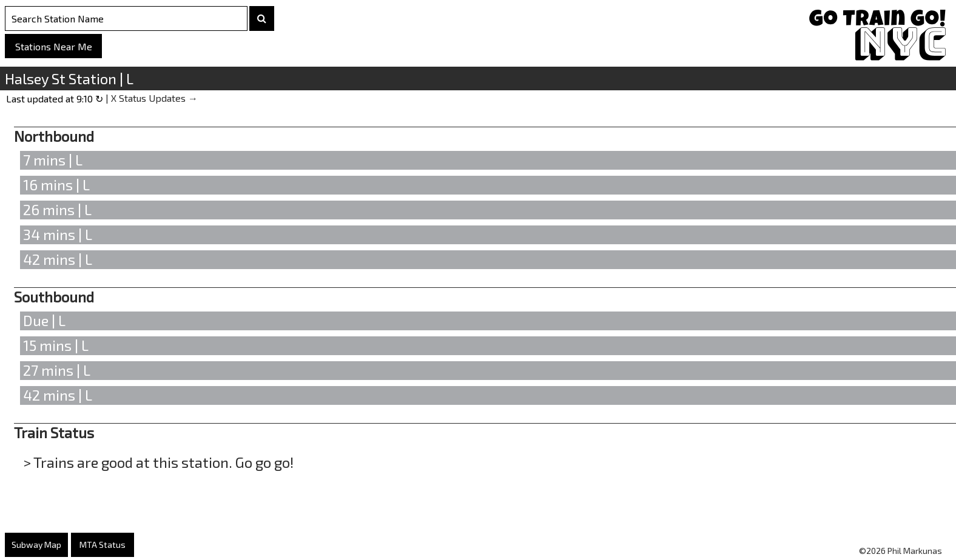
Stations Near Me (54, 46)
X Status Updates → (154, 98)
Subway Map (36, 545)
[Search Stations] (126, 18)
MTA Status (103, 545)
